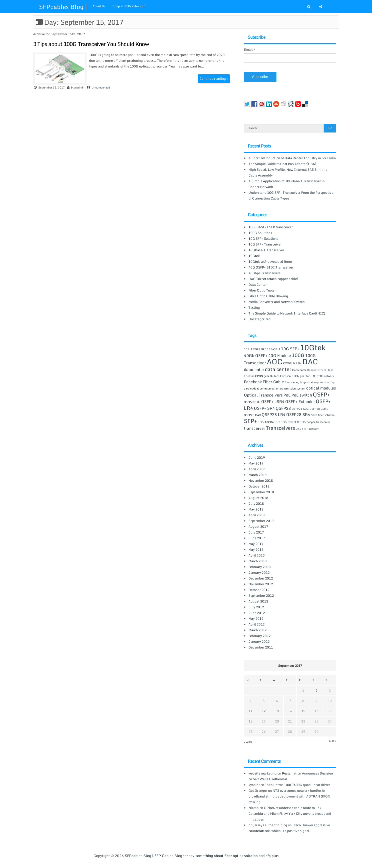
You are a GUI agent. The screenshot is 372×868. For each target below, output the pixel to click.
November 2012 (261, 584)
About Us (99, 6)
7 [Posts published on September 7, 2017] (290, 701)
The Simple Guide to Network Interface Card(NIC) (287, 313)
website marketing (263, 773)
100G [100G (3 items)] (298, 355)
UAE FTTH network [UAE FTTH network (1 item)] (307, 429)
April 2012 (257, 624)
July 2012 (256, 607)
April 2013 (257, 555)
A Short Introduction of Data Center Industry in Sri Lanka (292, 158)
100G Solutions (260, 233)
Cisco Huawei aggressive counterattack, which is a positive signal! (289, 828)
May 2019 (256, 463)
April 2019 (257, 469)
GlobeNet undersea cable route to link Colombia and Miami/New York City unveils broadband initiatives (290, 813)
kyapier (254, 785)
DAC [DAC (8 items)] (310, 361)
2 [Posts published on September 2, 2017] (316, 690)
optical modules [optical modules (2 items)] (321, 388)
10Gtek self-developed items (270, 261)
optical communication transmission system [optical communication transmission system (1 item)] (278, 388)
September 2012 (261, 595)
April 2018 (257, 515)
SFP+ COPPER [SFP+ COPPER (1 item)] (290, 422)
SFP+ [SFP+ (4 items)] (250, 421)
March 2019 (258, 475)
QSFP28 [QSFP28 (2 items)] (283, 408)
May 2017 (256, 544)
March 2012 (258, 630)
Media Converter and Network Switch (277, 302)
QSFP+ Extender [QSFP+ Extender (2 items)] (300, 401)
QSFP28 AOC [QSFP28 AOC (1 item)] (300, 409)
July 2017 (256, 532)
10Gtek (254, 256)
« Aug (248, 742)
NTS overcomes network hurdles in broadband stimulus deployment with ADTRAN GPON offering (289, 796)
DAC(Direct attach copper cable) (273, 279)
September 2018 (261, 492)
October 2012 (259, 590)
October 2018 (259, 486)
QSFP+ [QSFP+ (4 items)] (321, 394)
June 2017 (257, 538)
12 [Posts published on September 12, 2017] (264, 711)
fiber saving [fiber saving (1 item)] (292, 382)
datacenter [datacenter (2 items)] (254, 369)
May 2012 (256, 618)
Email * (250, 49)
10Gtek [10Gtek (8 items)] (313, 347)
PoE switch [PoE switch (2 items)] (302, 395)
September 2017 (261, 521)
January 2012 (259, 641)
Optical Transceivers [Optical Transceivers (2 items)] (263, 395)
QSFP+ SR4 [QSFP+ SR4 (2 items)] (264, 408)
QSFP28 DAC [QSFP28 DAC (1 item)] (252, 415)
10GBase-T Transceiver (266, 250)
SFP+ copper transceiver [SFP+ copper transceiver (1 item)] (315, 422)
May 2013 (256, 549)
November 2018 (261, 480)
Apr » (332, 741)
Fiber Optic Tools (261, 290)
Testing (254, 307)
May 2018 (256, 509)
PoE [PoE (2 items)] (287, 395)
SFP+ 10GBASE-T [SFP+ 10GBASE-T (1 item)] (269, 422)
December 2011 (261, 647)
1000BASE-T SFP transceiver (271, 227)
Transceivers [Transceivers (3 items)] (280, 428)
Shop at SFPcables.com (129, 6)
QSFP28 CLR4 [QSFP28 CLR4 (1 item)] (319, 409)
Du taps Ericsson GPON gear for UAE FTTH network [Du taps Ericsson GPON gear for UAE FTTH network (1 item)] (302, 376)
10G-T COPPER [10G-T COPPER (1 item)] (254, 349)
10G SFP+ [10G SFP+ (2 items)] (290, 349)
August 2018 (258, 498)
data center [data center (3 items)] (278, 369)
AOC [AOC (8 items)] (275, 361)
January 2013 (259, 572)
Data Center (258, 284)
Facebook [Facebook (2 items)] (253, 382)
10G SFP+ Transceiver (265, 244)
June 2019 (257, 457)
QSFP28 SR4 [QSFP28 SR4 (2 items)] (298, 414)
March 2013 (258, 561)
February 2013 (260, 567)
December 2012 (261, 578)
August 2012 (258, 601)
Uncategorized (101, 87)
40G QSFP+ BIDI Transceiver (271, 267)
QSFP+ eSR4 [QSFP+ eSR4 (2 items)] (273, 401)
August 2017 (258, 526)
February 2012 (260, 636)
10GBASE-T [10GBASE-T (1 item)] (273, 349)
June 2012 (257, 613)
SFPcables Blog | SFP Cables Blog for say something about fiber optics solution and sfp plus (202, 856)
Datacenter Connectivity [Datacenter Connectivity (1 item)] (308, 370)
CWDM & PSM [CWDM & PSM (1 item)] (292, 363)
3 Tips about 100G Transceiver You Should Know (91, 44)
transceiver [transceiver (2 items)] (255, 428)
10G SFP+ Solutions (263, 238)
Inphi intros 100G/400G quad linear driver (297, 785)
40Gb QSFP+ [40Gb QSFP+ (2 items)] (256, 355)
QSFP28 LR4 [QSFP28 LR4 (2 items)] (274, 414)
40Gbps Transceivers (264, 273)
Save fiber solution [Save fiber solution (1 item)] (323, 415)
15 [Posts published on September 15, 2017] (303, 711)
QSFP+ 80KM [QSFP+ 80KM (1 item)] (252, 402)
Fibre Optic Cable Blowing (268, 296)
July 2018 (256, 503)
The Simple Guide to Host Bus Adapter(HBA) (282, 164)
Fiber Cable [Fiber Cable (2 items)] (273, 382)
